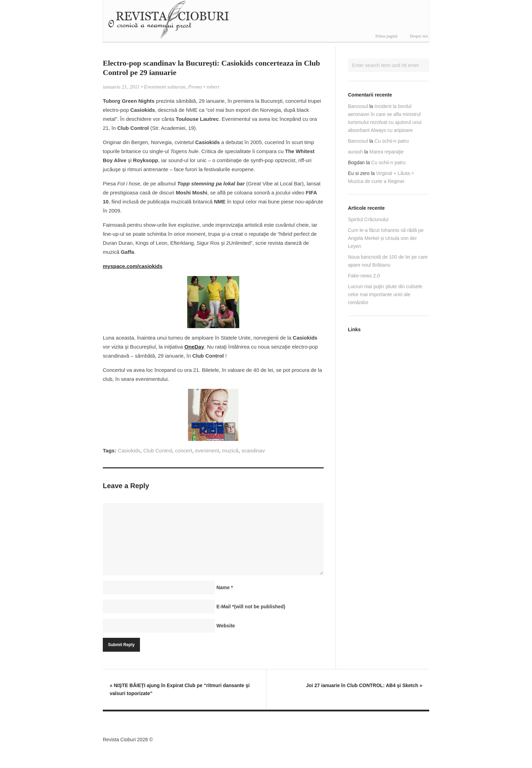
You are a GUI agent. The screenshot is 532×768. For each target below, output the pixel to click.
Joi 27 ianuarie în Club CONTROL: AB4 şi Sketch (364, 685)
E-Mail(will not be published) (251, 607)
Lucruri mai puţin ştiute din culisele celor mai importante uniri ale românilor (385, 294)
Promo (195, 87)
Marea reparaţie (387, 152)
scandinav (253, 450)
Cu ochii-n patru (392, 141)
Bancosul (358, 106)
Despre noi (419, 36)
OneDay (194, 347)
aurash (355, 152)
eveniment (207, 450)
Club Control (157, 450)
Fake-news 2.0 (364, 276)
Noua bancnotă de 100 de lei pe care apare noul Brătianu (388, 261)
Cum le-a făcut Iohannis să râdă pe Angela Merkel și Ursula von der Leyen (386, 238)
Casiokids (129, 450)
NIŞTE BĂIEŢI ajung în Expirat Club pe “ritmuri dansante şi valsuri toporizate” (180, 689)
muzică (230, 450)
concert (184, 450)
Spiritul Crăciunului (368, 219)
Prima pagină (386, 36)
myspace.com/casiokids (133, 266)
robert (213, 87)
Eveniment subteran (165, 87)
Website (226, 626)
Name (225, 587)
